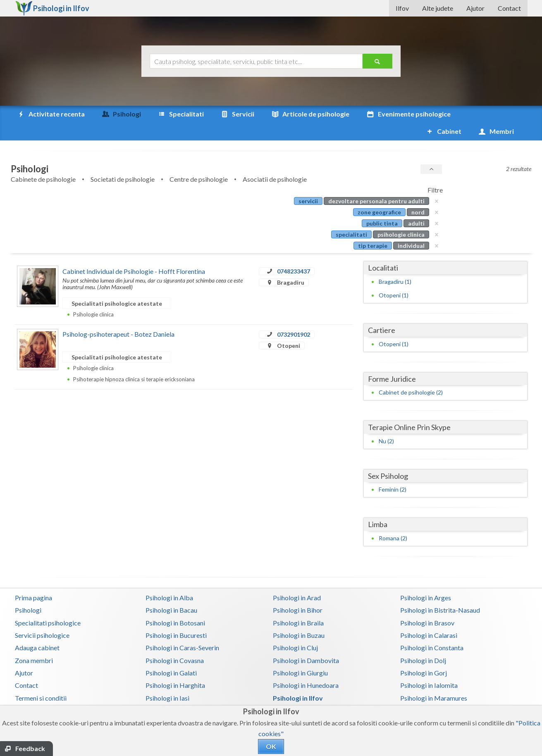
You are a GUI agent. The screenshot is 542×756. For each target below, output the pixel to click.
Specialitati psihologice (48, 605)
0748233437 (294, 254)
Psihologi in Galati (171, 655)
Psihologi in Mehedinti (177, 693)
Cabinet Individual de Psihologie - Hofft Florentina (134, 254)
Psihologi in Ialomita (429, 668)
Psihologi (28, 593)
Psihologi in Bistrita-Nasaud (440, 593)
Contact (509, 8)
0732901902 (294, 317)
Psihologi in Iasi (167, 681)
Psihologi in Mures (299, 693)
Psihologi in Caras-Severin (182, 630)
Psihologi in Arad (297, 580)
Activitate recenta (51, 114)
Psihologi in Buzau (299, 618)
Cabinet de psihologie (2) (411, 375)
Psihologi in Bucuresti (176, 618)
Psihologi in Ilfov (298, 681)
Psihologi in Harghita (175, 668)
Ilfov (402, 8)
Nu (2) (386, 424)
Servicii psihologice (42, 618)
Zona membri (34, 643)
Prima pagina (33, 580)
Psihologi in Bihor (298, 593)
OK (271, 746)
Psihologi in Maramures (434, 681)
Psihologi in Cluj (295, 630)
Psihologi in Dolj (423, 643)
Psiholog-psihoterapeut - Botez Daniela (118, 317)
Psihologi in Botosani (175, 605)
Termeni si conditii (41, 681)
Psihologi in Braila (298, 605)
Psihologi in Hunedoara (306, 668)
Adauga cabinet (37, 630)
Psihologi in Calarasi (429, 618)
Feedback (30, 748)
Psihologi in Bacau (171, 593)
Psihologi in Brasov (427, 605)
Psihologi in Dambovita (306, 643)
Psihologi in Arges (426, 580)
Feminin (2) (393, 472)
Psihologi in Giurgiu (300, 655)
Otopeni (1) (394, 278)
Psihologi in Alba (169, 580)
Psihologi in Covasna (175, 643)
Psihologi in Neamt (427, 693)
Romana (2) (393, 521)
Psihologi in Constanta (432, 630)
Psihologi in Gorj (424, 655)
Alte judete (438, 8)
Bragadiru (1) (395, 264)
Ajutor (475, 8)
